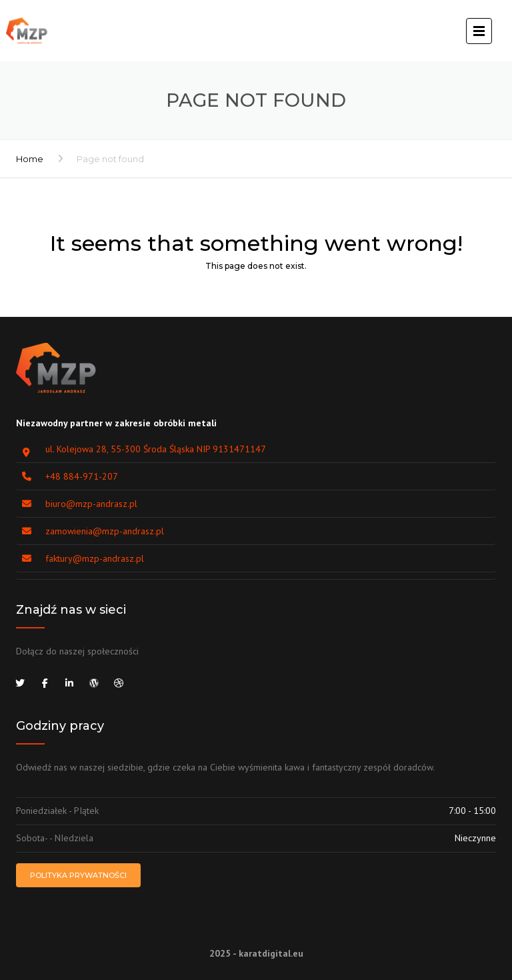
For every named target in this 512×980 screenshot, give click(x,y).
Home (30, 159)
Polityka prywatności (78, 875)
